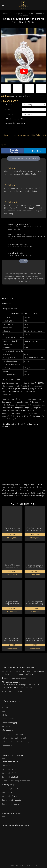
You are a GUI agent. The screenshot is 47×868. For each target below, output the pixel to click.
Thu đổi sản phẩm (9, 765)
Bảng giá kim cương (9, 726)
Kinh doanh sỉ (7, 746)
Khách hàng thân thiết (10, 788)
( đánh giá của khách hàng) (21, 96)
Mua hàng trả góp (9, 785)
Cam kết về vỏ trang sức (11, 800)
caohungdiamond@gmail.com (15, 678)
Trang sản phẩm (8, 719)
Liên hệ (4, 715)
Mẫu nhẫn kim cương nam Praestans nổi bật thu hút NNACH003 (35, 529)
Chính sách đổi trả (9, 773)
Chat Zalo (35, 151)
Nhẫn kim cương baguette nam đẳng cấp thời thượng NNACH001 (35, 566)
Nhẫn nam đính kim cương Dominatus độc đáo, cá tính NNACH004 (12, 529)
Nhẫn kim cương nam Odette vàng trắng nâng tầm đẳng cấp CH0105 (12, 640)
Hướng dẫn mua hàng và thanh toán (16, 781)
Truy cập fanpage (10, 151)
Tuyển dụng (6, 711)
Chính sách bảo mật (10, 796)
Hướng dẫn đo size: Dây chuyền (14, 738)
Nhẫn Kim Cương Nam (24, 15)
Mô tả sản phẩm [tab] (8, 299)
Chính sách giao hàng (10, 769)
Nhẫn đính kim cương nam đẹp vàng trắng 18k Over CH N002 (35, 640)
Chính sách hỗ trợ (10, 762)
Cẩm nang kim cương (10, 730)
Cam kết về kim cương (10, 804)
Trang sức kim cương (21, 13)
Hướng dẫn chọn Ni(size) (16, 123)
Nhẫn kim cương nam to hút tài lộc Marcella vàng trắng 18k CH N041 (35, 603)
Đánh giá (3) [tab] (6, 303)
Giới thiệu (5, 707)
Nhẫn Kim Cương (36, 13)
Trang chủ (7, 13)
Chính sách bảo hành (10, 777)
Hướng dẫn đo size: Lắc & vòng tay (15, 742)
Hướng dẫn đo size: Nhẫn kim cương (16, 734)
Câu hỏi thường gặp (9, 723)
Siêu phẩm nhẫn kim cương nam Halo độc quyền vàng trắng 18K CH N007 (12, 603)
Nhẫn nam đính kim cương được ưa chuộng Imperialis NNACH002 (12, 566)
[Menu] (3, 5)
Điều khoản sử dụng (10, 792)
